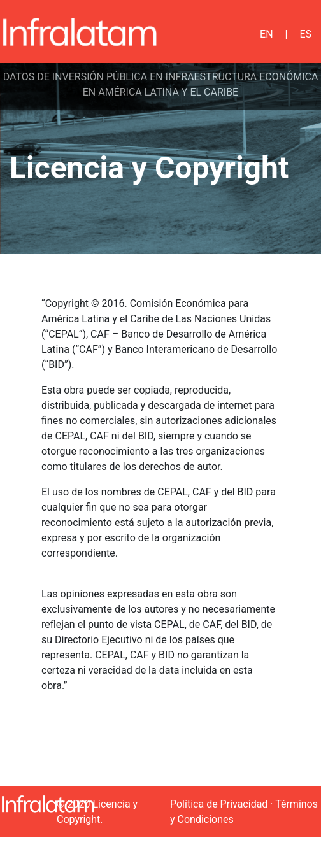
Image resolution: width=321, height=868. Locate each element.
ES (305, 34)
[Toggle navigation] (210, 32)
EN (267, 34)
